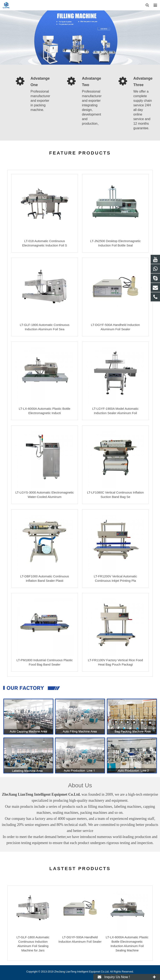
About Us (80, 785)
